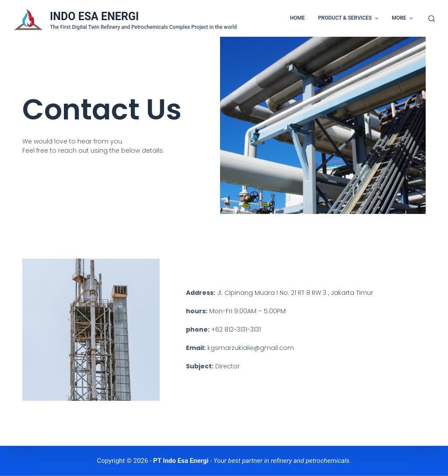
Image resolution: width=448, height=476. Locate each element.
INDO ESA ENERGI (94, 16)
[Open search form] (432, 19)
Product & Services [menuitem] (350, 18)
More (403, 18)
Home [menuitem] (297, 18)
